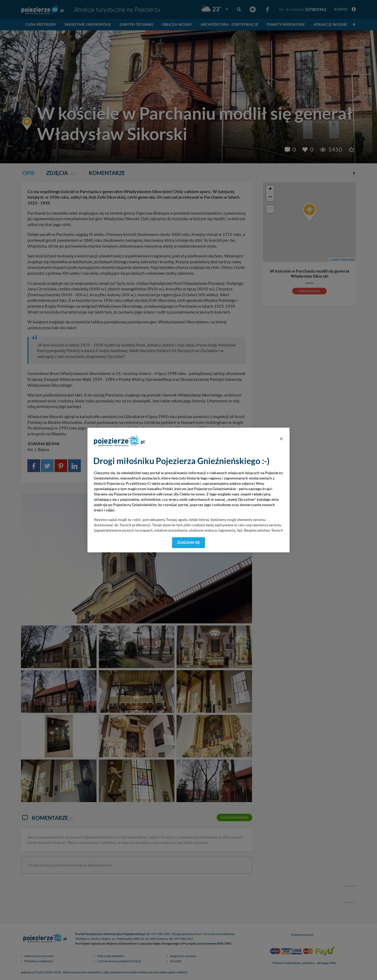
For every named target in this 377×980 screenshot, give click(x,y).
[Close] (281, 439)
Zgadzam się (189, 543)
